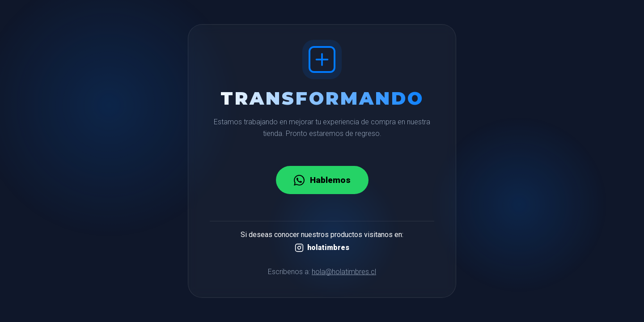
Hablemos (322, 180)
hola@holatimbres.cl (344, 272)
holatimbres (322, 248)
